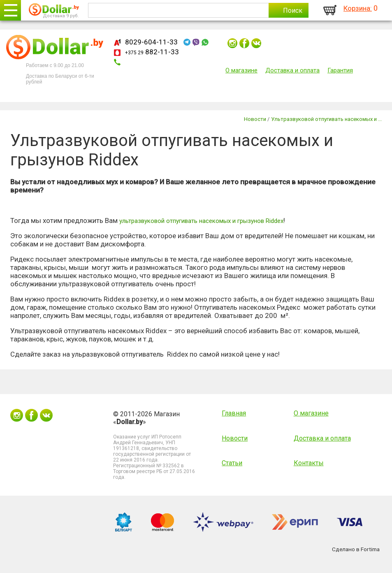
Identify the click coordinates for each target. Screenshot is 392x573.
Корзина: (358, 8)
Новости (235, 438)
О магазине (241, 70)
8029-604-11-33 (151, 42)
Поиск (293, 10)
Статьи (232, 463)
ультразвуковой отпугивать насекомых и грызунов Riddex (201, 221)
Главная (234, 413)
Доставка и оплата (292, 70)
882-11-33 (152, 52)
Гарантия (340, 70)
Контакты (309, 463)
